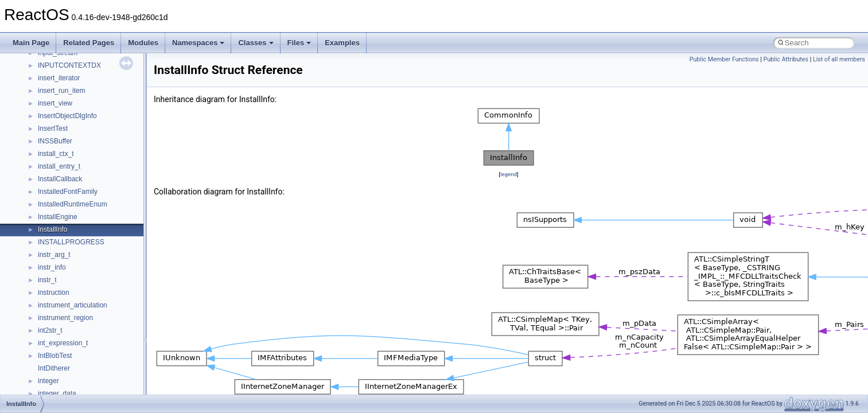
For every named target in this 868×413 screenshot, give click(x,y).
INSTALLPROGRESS (71, 242)
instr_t (47, 280)
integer (48, 381)
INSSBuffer (55, 141)
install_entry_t (59, 166)
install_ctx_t (56, 154)
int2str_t (50, 330)
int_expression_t (63, 343)
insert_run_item (62, 91)
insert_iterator (59, 78)
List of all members (839, 59)
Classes (256, 43)
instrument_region (65, 318)
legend (509, 174)
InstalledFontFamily (68, 192)
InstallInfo (52, 229)
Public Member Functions (724, 59)
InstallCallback (60, 179)
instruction (54, 293)
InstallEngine (58, 217)
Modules (143, 43)
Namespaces (198, 43)
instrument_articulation (73, 305)
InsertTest (53, 128)
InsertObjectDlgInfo (67, 116)
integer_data (57, 393)
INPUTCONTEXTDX (69, 65)
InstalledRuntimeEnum (73, 204)
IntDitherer (54, 368)
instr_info (52, 267)
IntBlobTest (55, 356)
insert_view (55, 103)
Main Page (31, 43)
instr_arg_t (54, 255)
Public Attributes (786, 59)
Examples (342, 43)
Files (299, 43)
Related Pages (89, 43)
